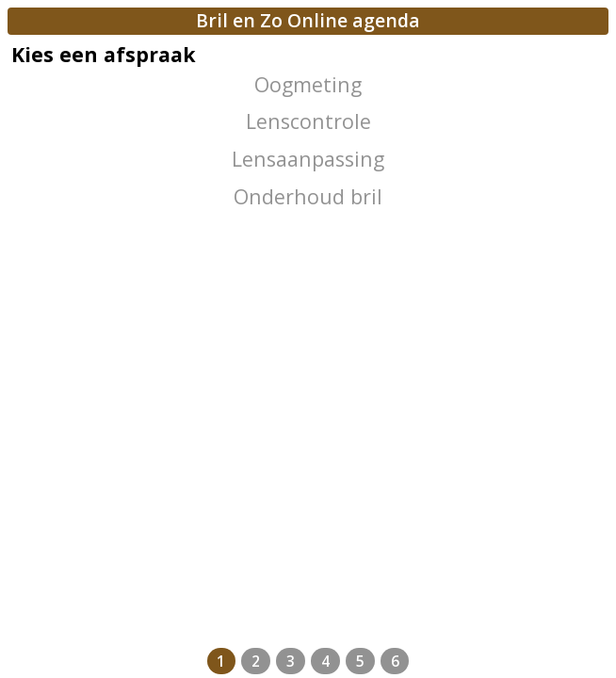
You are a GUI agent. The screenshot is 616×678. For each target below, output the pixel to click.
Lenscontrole (308, 121)
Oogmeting (308, 84)
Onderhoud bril (308, 196)
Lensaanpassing (308, 159)
